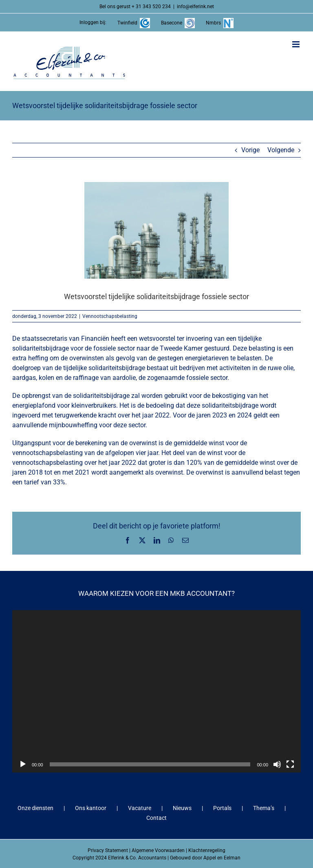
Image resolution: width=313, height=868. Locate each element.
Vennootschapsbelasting (110, 316)
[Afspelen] (23, 764)
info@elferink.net (195, 7)
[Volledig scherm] (290, 764)
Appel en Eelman (222, 858)
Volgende (281, 150)
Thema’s (264, 808)
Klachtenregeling (207, 850)
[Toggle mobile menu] (296, 44)
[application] (156, 691)
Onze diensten (35, 808)
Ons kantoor (91, 808)
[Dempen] (277, 764)
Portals (222, 808)
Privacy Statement (108, 850)
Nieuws (182, 808)
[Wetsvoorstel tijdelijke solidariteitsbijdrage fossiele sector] (156, 230)
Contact (156, 818)
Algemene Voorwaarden (158, 850)
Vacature (140, 808)
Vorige (250, 150)
